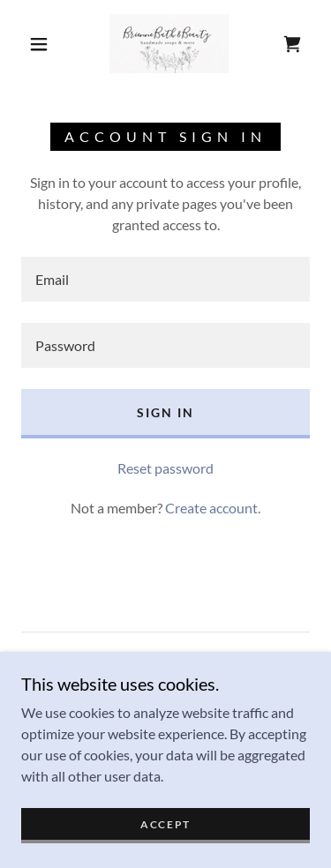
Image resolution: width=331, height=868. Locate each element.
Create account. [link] (213, 508)
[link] (169, 44)
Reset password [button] (165, 468)
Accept (165, 837)
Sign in (165, 412)
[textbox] (165, 279)
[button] (39, 44)
